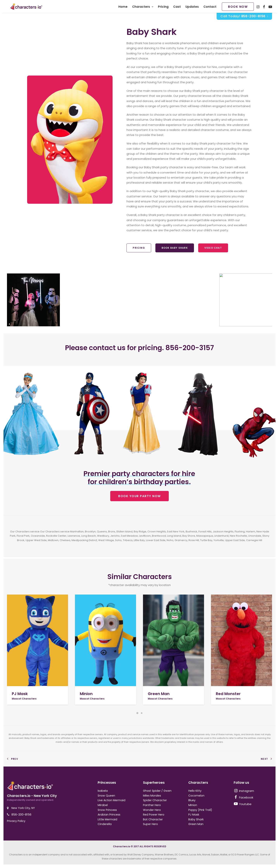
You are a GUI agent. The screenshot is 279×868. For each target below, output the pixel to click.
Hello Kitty (195, 791)
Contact (210, 8)
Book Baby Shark (175, 250)
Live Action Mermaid (112, 800)
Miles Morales (152, 796)
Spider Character (155, 800)
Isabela (103, 791)
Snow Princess (107, 810)
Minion (86, 694)
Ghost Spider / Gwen (157, 791)
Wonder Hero (152, 810)
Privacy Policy (16, 821)
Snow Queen (106, 796)
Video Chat (213, 250)
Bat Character (153, 819)
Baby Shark (196, 819)
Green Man (159, 694)
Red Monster (228, 694)
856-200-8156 (21, 814)
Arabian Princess (109, 815)
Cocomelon (196, 796)
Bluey (192, 800)
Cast (177, 8)
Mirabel (103, 805)
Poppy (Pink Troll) (200, 810)
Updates (192, 8)
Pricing (163, 8)
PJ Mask (20, 694)
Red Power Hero (154, 815)
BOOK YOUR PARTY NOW (139, 498)
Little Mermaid (107, 819)
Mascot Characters (24, 699)
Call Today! (244, 18)
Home (123, 8)
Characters (143, 8)
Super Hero (150, 824)
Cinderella (105, 824)
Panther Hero (152, 805)
